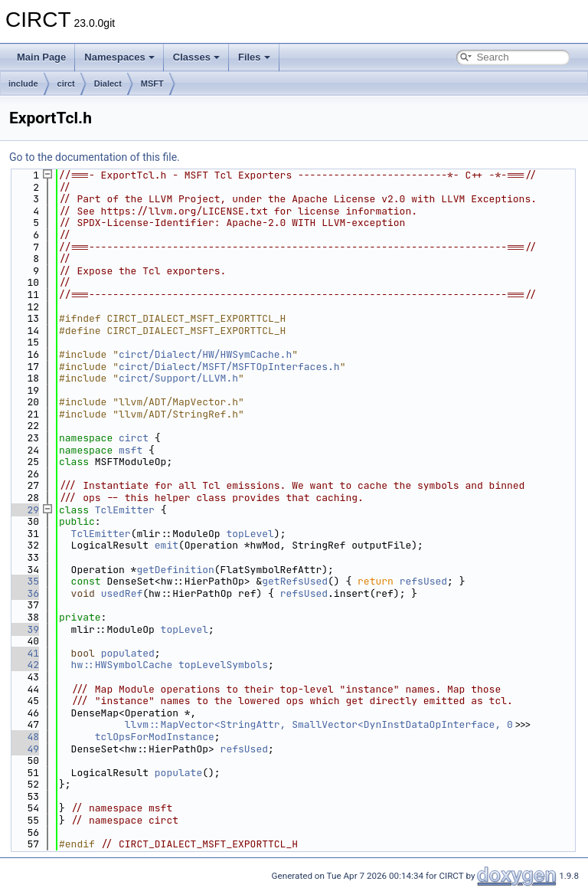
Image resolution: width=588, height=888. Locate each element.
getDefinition (175, 570)
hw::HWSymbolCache (122, 665)
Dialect (108, 84)
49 (24, 749)
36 (24, 593)
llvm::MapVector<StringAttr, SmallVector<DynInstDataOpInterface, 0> (322, 724)
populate (178, 773)
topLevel (250, 534)
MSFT (152, 84)
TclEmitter (125, 510)
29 (24, 510)
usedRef (122, 593)
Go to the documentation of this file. (95, 157)
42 (24, 665)
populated (128, 653)
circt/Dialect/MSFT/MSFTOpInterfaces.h (229, 367)
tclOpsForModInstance (155, 737)
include (23, 84)
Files (254, 57)
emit (167, 545)
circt (66, 84)
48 (24, 737)
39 (24, 629)
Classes (196, 57)
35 (24, 581)
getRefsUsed (295, 581)
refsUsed (423, 581)
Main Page (41, 57)
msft (131, 450)
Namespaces (119, 57)
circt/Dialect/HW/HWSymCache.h (205, 354)
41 (24, 653)
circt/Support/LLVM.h (178, 378)
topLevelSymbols (223, 665)
